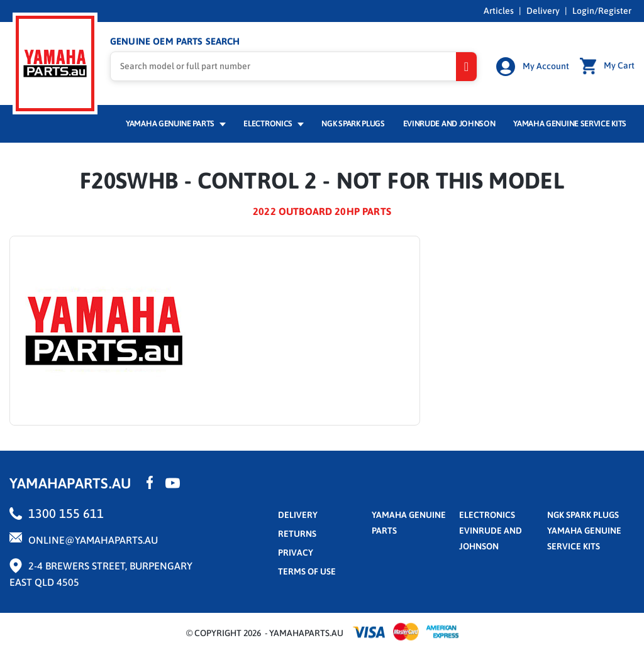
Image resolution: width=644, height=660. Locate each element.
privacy (296, 553)
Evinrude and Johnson (449, 124)
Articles (499, 11)
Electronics (273, 124)
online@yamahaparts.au (93, 540)
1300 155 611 (66, 513)
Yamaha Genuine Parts (176, 124)
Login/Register (602, 11)
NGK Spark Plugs (353, 124)
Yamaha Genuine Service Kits (570, 124)
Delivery (543, 11)
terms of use (307, 571)
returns (297, 534)
